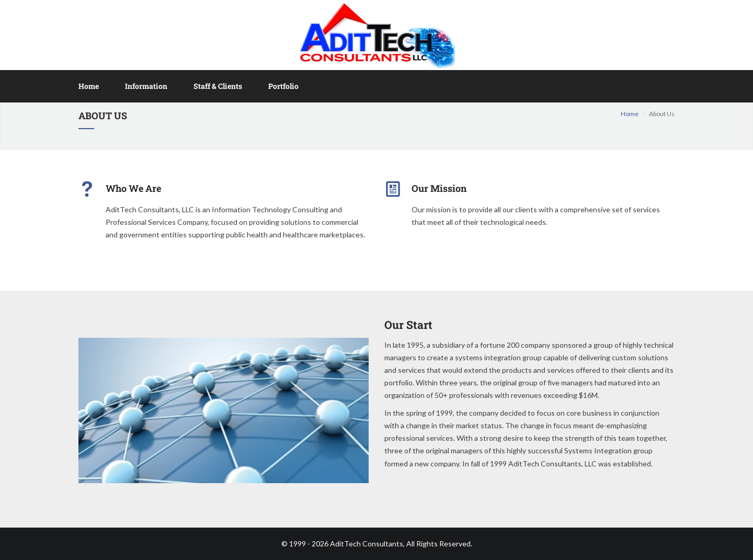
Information (146, 86)
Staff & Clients (218, 86)
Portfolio (283, 86)
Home (89, 86)
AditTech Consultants (367, 544)
